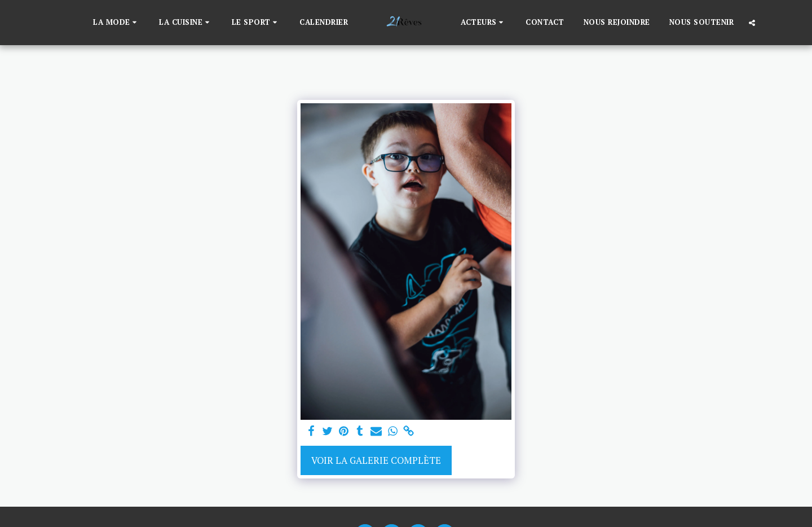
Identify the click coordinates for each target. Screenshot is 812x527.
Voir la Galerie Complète (376, 460)
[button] (116, 23)
